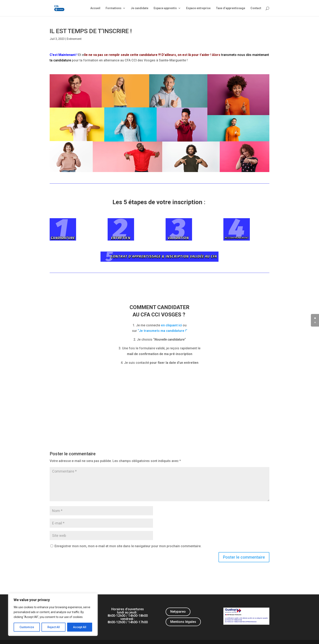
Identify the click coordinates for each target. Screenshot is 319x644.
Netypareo (178, 612)
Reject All (54, 627)
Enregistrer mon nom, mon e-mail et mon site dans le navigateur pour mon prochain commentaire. (128, 546)
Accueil (95, 8)
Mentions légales (183, 622)
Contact (256, 8)
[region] (53, 615)
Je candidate (140, 8)
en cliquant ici (171, 325)
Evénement (74, 39)
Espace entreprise (198, 8)
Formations (114, 8)
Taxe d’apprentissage (231, 8)
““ (162, 331)
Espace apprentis (165, 8)
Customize (27, 627)
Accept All (80, 627)
